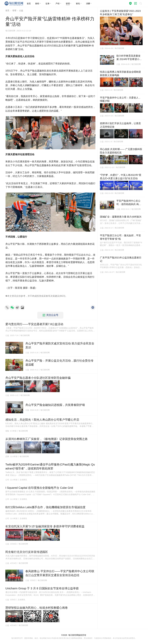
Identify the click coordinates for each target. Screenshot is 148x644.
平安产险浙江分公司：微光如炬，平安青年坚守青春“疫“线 (120, 237)
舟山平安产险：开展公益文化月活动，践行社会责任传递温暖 (59, 363)
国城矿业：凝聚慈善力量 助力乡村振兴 (121, 217)
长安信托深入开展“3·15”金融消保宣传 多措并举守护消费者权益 (45, 526)
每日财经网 (73, 635)
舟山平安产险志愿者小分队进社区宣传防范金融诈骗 (38, 378)
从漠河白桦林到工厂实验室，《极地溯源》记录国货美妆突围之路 (46, 439)
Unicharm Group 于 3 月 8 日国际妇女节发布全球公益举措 (42, 588)
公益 (21, 11)
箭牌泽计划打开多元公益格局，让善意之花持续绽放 (120, 125)
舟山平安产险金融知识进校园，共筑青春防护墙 (55, 405)
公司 (7, 480)
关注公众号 (50, 315)
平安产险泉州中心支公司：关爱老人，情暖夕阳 (120, 99)
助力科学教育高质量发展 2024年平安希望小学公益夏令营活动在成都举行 (129, 58)
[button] (38, 4)
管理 (14, 11)
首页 (7, 11)
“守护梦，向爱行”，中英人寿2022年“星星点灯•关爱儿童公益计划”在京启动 (121, 177)
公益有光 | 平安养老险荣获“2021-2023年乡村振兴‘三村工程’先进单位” (120, 13)
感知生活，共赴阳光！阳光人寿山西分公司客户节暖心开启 (42, 420)
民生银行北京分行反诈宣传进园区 (27, 552)
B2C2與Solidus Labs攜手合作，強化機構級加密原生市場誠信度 (45, 507)
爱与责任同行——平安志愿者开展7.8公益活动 (34, 324)
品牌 (7, 456)
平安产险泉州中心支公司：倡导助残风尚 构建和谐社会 (129, 203)
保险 (7, 431)
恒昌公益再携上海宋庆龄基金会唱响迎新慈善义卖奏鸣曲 (120, 74)
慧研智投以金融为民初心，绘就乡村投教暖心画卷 (37, 608)
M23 (62, 296)
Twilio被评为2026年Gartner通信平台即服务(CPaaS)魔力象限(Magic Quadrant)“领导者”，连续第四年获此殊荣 (50, 466)
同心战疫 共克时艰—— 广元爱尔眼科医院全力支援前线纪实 (121, 151)
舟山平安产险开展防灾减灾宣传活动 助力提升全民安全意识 (60, 345)
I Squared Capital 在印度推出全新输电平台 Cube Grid (39, 488)
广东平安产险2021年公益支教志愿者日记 (121, 259)
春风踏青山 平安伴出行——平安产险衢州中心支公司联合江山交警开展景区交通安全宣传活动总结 (60, 573)
